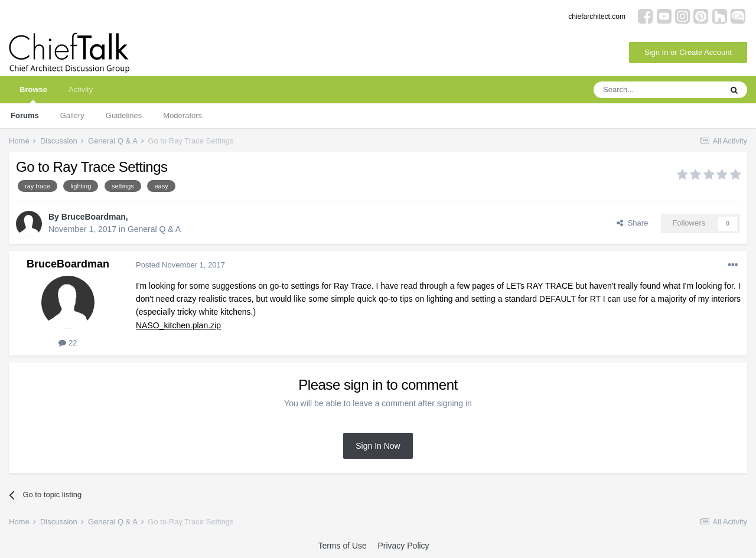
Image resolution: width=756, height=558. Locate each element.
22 (68, 343)
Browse (33, 94)
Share (632, 223)
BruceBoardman (94, 217)
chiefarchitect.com (597, 17)
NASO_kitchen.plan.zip (178, 325)
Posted (180, 265)
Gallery (72, 115)
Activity (81, 89)
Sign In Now (378, 446)
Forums (25, 115)
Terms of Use (342, 546)
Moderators (183, 115)
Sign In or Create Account (688, 52)
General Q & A (154, 229)
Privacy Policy (403, 546)
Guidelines (124, 115)
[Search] (657, 90)
